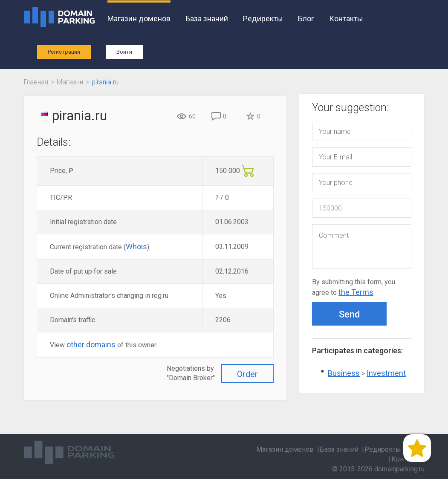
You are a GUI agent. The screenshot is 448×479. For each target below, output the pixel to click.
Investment (386, 373)
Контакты (346, 19)
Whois (136, 247)
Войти (124, 52)
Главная (36, 82)
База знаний (207, 19)
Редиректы (263, 19)
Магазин (70, 82)
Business (344, 373)
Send (349, 314)
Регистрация (64, 52)
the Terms (356, 292)
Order (247, 374)
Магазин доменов (139, 19)
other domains (91, 345)
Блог (306, 19)
